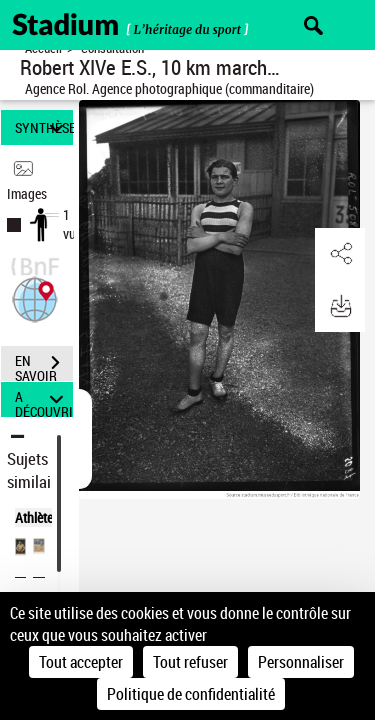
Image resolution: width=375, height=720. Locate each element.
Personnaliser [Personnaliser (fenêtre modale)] (301, 662)
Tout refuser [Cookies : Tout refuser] (190, 662)
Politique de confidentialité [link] (191, 694)
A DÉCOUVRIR (44, 399)
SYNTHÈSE (44, 127)
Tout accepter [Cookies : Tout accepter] (81, 662)
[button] (35, 297)
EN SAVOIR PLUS (44, 365)
